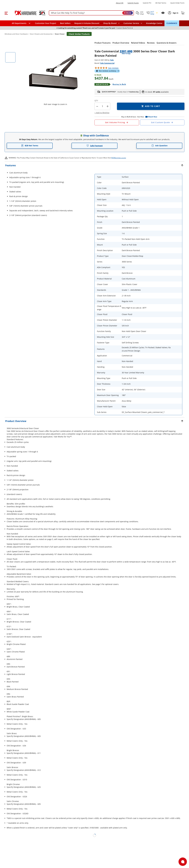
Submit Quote (133, 3)
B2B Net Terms (30, 146)
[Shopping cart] (183, 13)
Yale (112, 60)
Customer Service (131, 23)
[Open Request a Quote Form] (117, 122)
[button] (6, 13)
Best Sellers (65, 23)
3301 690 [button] (126, 51)
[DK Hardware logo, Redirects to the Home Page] (27, 13)
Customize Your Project (46, 23)
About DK (120, 3)
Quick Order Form (177, 3)
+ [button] (108, 106)
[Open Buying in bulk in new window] (118, 84)
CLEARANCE (172, 23)
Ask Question (159, 146)
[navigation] (133, 23)
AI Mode (128, 13)
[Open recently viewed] (163, 13)
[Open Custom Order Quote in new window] (162, 122)
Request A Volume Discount (87, 23)
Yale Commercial (107, 63)
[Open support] (183, 862)
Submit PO (147, 3)
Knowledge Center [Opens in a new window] (154, 23)
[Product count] (102, 106)
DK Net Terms (161, 3)
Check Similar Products (79, 34)
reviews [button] (113, 68)
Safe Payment (95, 146)
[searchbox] (91, 13)
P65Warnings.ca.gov (119, 158)
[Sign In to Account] (175, 13)
